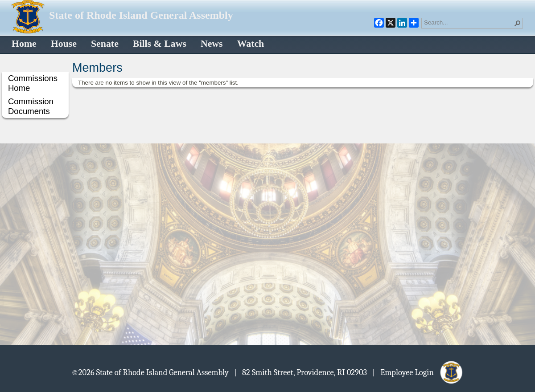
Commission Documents (31, 106)
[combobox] (469, 22)
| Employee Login (418, 372)
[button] (518, 23)
